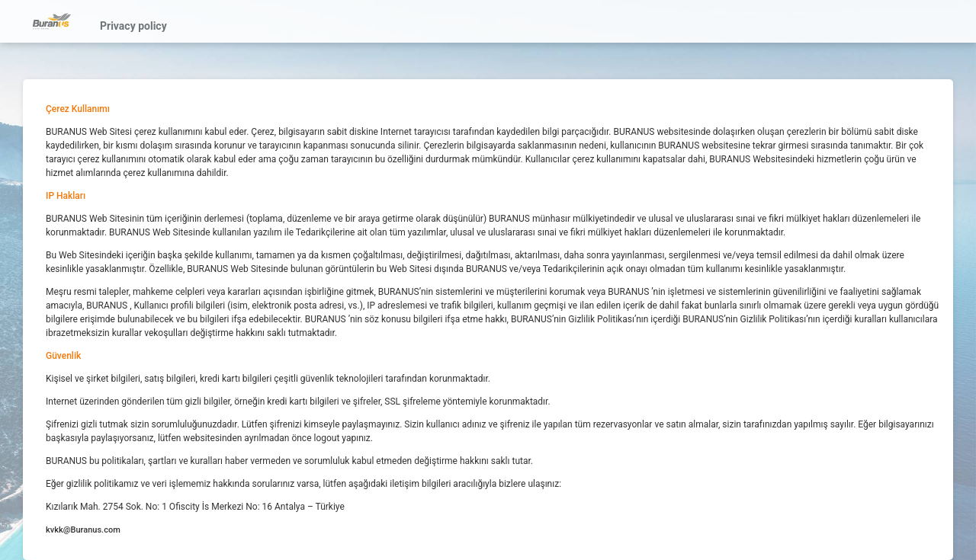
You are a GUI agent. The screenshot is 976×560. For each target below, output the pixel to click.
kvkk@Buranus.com (83, 530)
